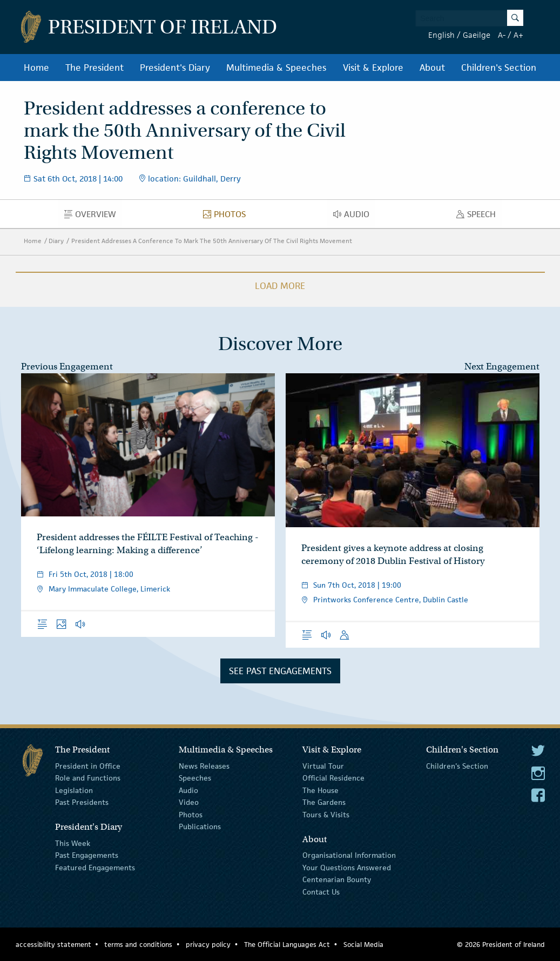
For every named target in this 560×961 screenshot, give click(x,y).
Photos (227, 217)
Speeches (195, 778)
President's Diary (175, 68)
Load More (280, 286)
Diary (56, 241)
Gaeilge (477, 35)
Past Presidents (82, 802)
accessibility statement (53, 945)
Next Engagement (502, 367)
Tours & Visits (326, 814)
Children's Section (499, 68)
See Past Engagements (280, 671)
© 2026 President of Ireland (501, 945)
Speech (479, 217)
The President (95, 68)
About (432, 68)
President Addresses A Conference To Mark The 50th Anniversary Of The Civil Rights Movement (212, 241)
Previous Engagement (67, 367)
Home (36, 68)
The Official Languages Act (287, 945)
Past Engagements (87, 855)
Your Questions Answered (347, 868)
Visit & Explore (373, 68)
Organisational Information (349, 855)
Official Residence (333, 778)
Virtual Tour (323, 766)
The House (321, 790)
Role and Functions (88, 778)
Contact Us (321, 891)
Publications (200, 826)
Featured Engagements (95, 868)
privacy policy (208, 945)
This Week (73, 843)
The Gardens (324, 802)
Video (189, 802)
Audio (354, 217)
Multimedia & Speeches (276, 68)
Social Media (363, 945)
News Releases (204, 766)
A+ (518, 35)
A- (502, 35)
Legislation (74, 790)
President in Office (88, 766)
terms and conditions (138, 945)
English (441, 35)
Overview (93, 217)
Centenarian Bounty (337, 879)
